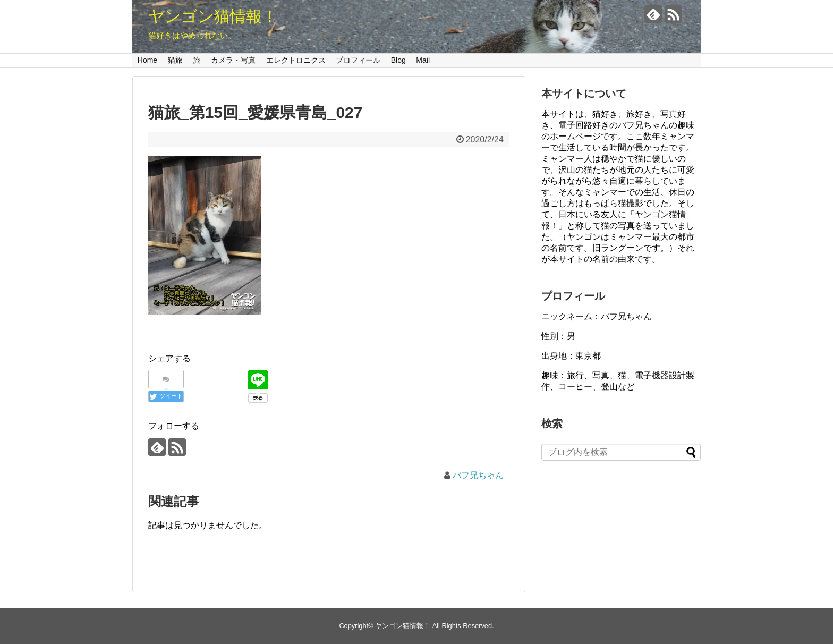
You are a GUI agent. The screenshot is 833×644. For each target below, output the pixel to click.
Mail (423, 60)
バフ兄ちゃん (478, 475)
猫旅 (175, 60)
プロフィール (358, 60)
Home (147, 60)
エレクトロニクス (296, 60)
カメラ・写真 (233, 60)
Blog (398, 60)
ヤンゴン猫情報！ (213, 16)
